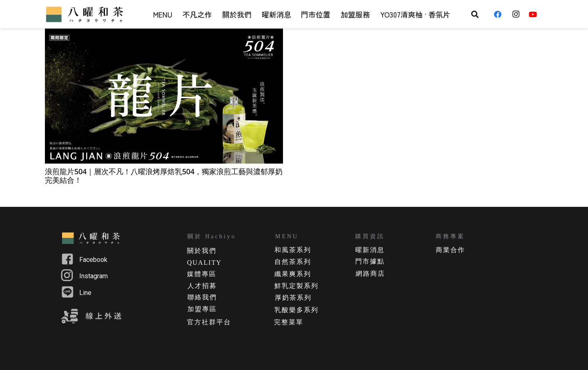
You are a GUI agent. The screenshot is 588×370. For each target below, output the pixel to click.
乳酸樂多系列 (296, 310)
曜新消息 (370, 250)
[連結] (86, 14)
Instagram (94, 276)
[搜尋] (475, 14)
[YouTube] (536, 14)
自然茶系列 (293, 262)
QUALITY (204, 263)
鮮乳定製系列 (296, 286)
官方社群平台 (209, 322)
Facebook (93, 260)
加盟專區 (202, 309)
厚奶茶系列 (293, 298)
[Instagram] (518, 14)
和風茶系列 (293, 250)
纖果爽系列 (293, 274)
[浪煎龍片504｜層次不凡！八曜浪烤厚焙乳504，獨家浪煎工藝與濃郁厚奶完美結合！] (164, 96)
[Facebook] (501, 14)
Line (85, 293)
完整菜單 (289, 322)
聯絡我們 (202, 297)
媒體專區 (202, 274)
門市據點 (370, 261)
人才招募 (202, 286)
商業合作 (450, 250)
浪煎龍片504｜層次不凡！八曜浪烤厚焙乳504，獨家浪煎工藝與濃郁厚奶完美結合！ (164, 176)
